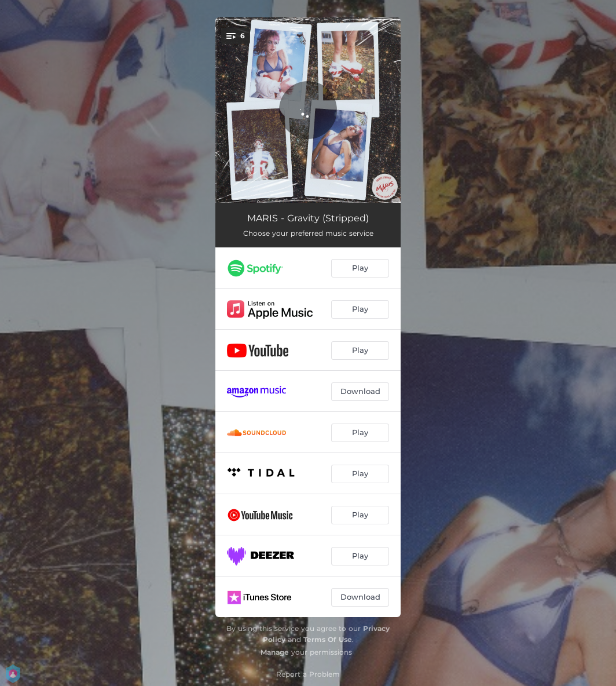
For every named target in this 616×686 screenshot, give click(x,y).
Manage (275, 652)
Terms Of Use (328, 639)
